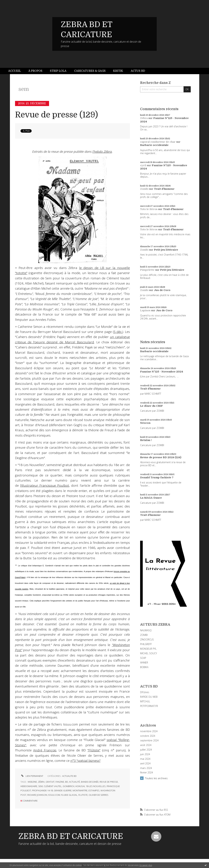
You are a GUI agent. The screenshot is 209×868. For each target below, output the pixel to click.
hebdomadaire (29, 786)
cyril (143, 165)
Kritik (118, 71)
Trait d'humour (164, 189)
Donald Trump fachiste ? (157, 477)
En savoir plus (146, 865)
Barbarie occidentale (154, 145)
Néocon (145, 423)
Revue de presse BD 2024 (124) (161, 457)
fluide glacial (69, 795)
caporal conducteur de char (158, 142)
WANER (144, 663)
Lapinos (145, 310)
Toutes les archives (156, 778)
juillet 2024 (146, 750)
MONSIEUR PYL (148, 649)
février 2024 (147, 773)
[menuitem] (16, 71)
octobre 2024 (148, 736)
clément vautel (53, 786)
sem (41, 786)
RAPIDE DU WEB (149, 697)
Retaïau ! (146, 440)
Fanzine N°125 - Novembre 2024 (162, 372)
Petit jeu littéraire (166, 250)
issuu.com (54, 795)
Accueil (15, 71)
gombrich (69, 786)
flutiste (83, 795)
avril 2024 (145, 764)
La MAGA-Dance (151, 498)
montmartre (80, 790)
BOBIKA (144, 667)
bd (67, 782)
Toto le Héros (149, 209)
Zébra (144, 118)
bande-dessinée (90, 782)
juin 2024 (145, 754)
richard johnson (37, 795)
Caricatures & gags (90, 71)
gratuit (50, 782)
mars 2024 (146, 768)
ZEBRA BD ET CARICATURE (71, 836)
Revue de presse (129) (56, 115)
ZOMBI (144, 635)
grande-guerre (63, 790)
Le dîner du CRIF (151, 406)
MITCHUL (145, 701)
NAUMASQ (146, 630)
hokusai (80, 786)
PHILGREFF (146, 644)
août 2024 (146, 745)
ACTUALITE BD (69, 776)
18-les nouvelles (96, 786)
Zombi (144, 189)
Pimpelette (147, 270)
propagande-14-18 (42, 790)
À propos (35, 71)
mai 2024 (145, 759)
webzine (32, 782)
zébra (41, 782)
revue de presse (109, 782)
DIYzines (145, 692)
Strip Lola (58, 71)
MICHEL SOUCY (149, 653)
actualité (75, 782)
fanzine (60, 782)
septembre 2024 (149, 740)
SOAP (143, 658)
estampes (94, 790)
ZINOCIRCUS (147, 639)
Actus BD (138, 71)
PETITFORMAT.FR (149, 706)
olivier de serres (99, 795)
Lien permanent (32, 776)
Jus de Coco (162, 290)
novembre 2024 (149, 731)
